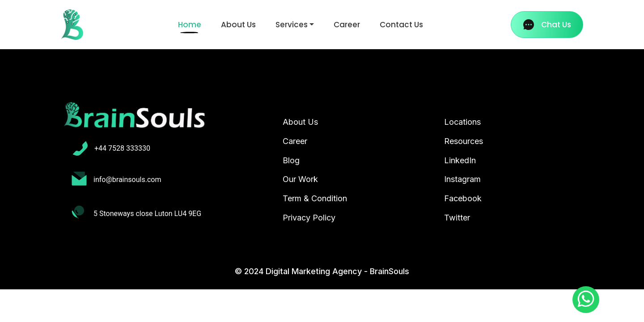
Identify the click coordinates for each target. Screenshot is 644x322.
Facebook (463, 198)
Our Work (300, 179)
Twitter (457, 218)
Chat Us (547, 25)
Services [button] (292, 25)
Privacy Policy (309, 218)
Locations (462, 122)
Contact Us (401, 25)
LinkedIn (460, 160)
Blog (291, 160)
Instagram (462, 179)
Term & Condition (315, 198)
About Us (238, 25)
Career (347, 25)
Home (191, 24)
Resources (464, 141)
